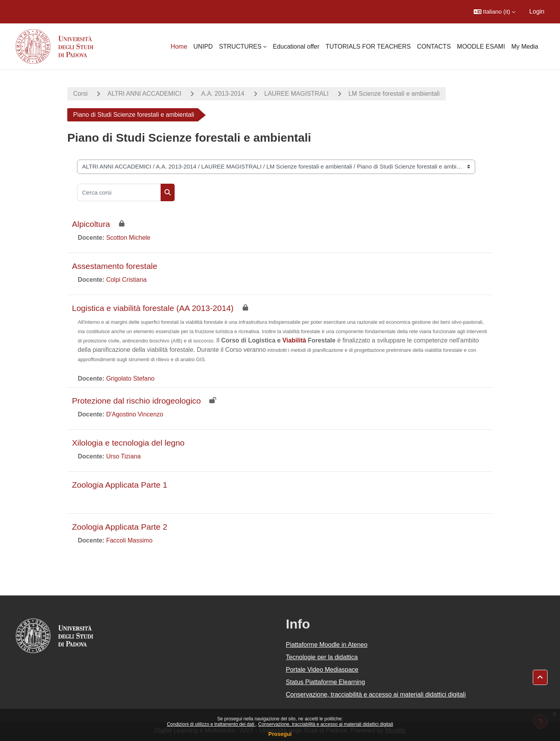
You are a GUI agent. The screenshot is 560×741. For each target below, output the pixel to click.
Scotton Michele (128, 238)
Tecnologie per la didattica (322, 657)
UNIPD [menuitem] (203, 47)
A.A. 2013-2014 (223, 94)
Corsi (80, 94)
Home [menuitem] (179, 47)
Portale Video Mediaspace (322, 670)
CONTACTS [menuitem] (434, 47)
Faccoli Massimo (129, 540)
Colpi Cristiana (126, 280)
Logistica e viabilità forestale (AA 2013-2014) (153, 308)
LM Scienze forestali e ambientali (394, 94)
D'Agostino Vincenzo (135, 414)
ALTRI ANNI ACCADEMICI (144, 94)
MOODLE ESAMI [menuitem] (481, 47)
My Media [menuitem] (525, 47)
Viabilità (294, 340)
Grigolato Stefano (130, 378)
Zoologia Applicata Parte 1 (120, 485)
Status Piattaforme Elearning (325, 682)
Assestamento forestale (115, 266)
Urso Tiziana (123, 456)
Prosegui (280, 734)
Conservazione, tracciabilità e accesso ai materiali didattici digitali (326, 724)
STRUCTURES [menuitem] (240, 47)
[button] (494, 12)
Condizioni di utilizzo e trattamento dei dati (211, 724)
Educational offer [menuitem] (296, 47)
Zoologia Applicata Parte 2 (120, 527)
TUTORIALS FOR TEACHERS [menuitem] (368, 47)
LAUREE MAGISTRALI (297, 94)
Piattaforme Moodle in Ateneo (327, 645)
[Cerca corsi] (119, 192)
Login (537, 11)
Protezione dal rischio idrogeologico (136, 401)
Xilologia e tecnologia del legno (128, 443)
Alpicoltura (91, 224)
